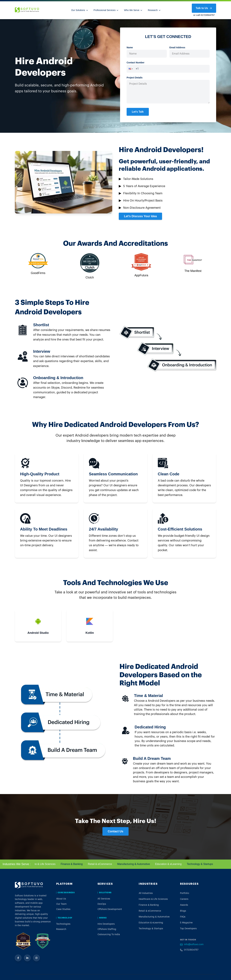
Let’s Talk (138, 112)
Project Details (135, 78)
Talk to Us (204, 8)
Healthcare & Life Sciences (42, 864)
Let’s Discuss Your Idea (140, 216)
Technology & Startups (202, 864)
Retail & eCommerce (102, 864)
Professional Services (106, 10)
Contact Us (115, 831)
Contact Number (136, 63)
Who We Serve (133, 10)
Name (130, 47)
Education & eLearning (171, 864)
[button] (130, 69)
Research (154, 10)
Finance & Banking (74, 864)
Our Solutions (80, 10)
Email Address (177, 47)
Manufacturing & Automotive (136, 864)
